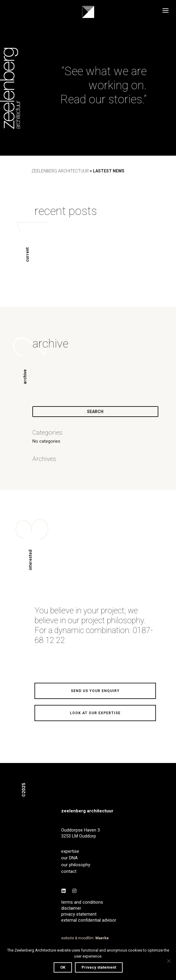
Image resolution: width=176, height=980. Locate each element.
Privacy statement (99, 967)
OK (63, 967)
